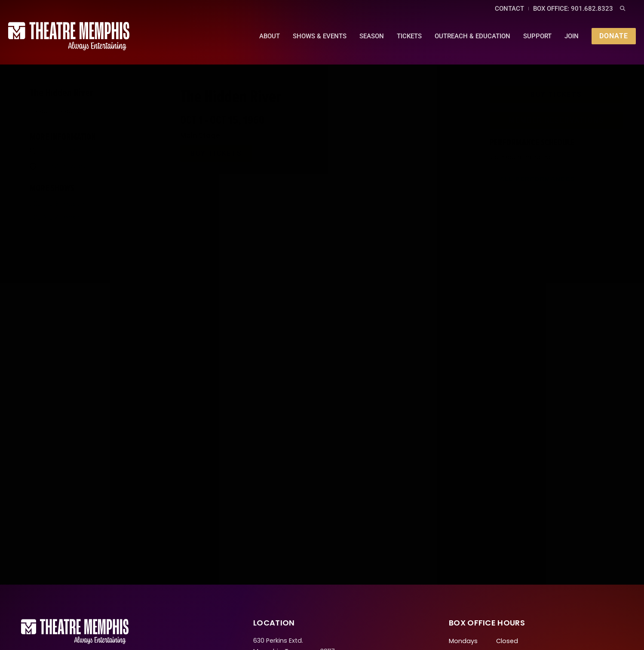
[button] (623, 9)
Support (537, 35)
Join (571, 35)
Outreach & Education (472, 35)
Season (371, 35)
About (269, 35)
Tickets (408, 35)
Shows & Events (319, 35)
